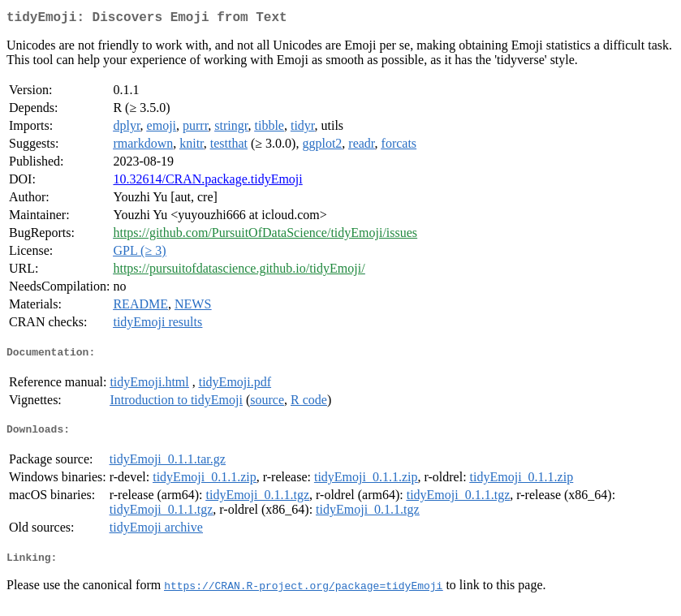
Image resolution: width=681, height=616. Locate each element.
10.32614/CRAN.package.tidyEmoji (207, 182)
